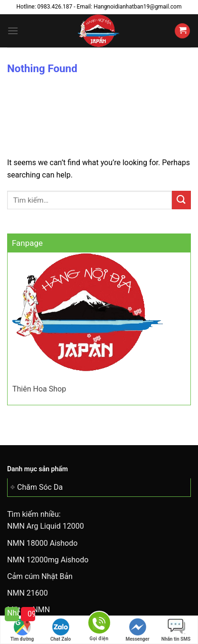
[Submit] (181, 200)
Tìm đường (22, 630)
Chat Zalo (61, 630)
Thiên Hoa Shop (39, 389)
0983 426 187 (31, 614)
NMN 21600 (28, 593)
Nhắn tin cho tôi (13, 613)
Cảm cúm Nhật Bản (40, 576)
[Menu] (13, 31)
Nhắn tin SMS (176, 630)
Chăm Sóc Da (40, 487)
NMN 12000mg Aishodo (48, 560)
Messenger (137, 630)
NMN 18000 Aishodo (42, 543)
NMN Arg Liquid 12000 (46, 526)
